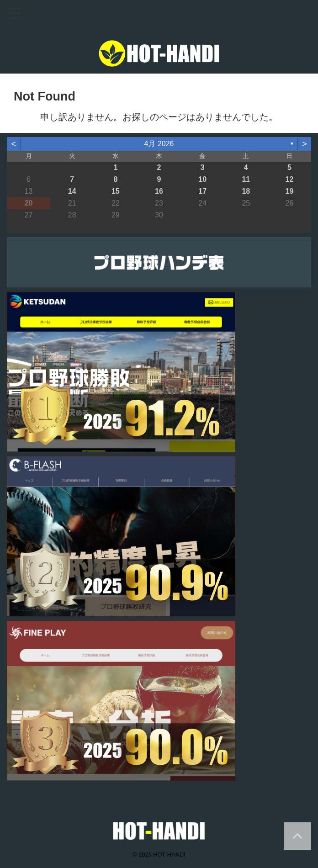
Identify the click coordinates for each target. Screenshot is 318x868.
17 (202, 191)
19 (290, 191)
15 (116, 191)
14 (72, 191)
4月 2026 (159, 144)
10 (202, 179)
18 (246, 191)
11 (246, 179)
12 (290, 179)
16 (159, 191)
